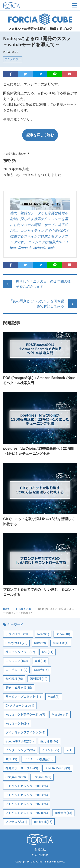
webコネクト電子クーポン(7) (25, 715)
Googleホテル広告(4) (20, 741)
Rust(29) (40, 643)
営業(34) (40, 661)
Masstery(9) (60, 715)
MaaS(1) (54, 697)
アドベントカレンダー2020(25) (27, 804)
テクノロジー (13, 59)
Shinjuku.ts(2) (42, 777)
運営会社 (40, 850)
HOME (7, 609)
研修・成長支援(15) (19, 688)
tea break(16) (43, 822)
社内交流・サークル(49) (22, 768)
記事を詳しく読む (40, 135)
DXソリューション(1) (20, 706)
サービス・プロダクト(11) (23, 697)
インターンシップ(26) (20, 750)
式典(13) (11, 759)
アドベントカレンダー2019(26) (27, 795)
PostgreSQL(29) (16, 643)
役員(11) (48, 652)
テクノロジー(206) (18, 634)
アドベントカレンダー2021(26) (27, 813)
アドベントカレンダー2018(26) (27, 786)
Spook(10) (63, 634)
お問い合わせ (40, 855)
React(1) (43, 634)
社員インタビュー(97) (20, 652)
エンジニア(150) (17, 661)
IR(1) (69, 750)
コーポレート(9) (16, 670)
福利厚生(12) (39, 679)
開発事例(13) (63, 813)
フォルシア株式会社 (25, 5)
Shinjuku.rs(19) (16, 777)
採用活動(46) (49, 741)
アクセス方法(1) (16, 822)
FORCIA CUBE (40, 19)
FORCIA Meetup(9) (57, 768)
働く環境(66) (14, 679)
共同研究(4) (61, 643)
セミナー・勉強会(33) (39, 759)
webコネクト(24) (17, 724)
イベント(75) (50, 750)
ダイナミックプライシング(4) (25, 732)
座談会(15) (41, 670)
